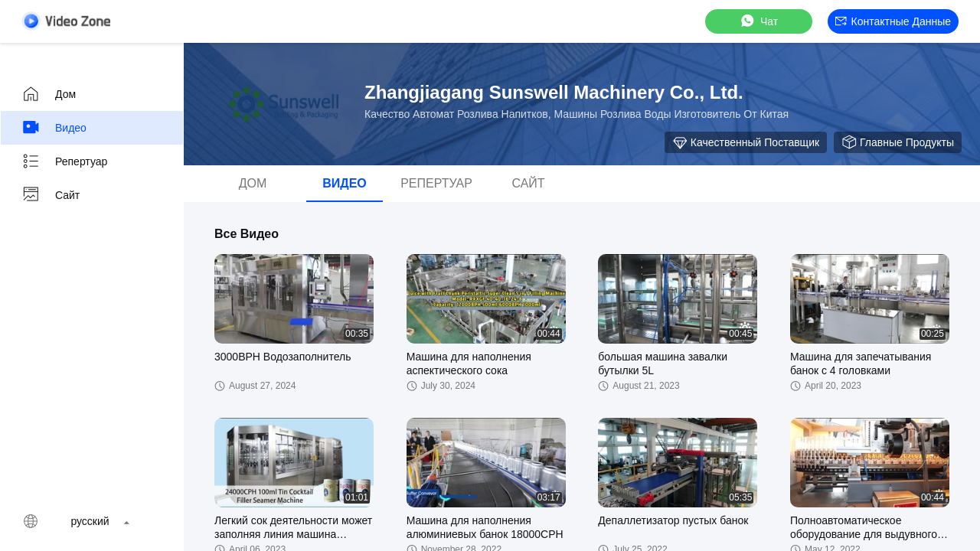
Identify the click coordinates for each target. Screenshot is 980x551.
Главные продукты (898, 142)
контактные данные (893, 21)
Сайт (51, 195)
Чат (758, 21)
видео (54, 128)
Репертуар (64, 161)
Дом (49, 94)
